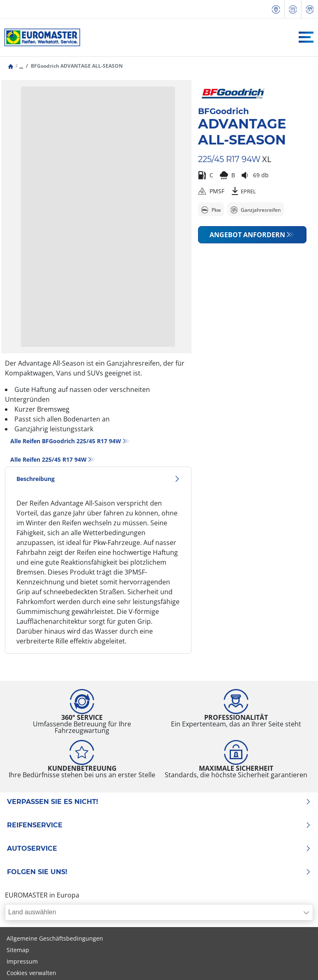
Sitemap (18, 950)
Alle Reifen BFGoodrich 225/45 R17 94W (66, 441)
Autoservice (159, 849)
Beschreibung (98, 479)
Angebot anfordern (247, 235)
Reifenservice (159, 825)
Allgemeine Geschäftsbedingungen (55, 938)
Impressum (22, 961)
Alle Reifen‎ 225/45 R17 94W (48, 459)
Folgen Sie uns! (159, 872)
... (21, 66)
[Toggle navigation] (306, 37)
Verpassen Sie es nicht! (159, 802)
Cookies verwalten (31, 973)
